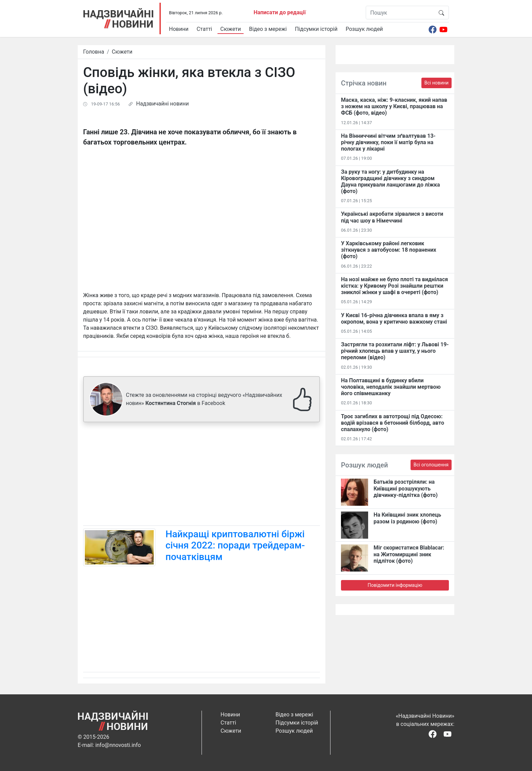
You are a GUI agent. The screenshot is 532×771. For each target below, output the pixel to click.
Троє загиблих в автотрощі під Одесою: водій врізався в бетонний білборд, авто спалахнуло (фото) (393, 423)
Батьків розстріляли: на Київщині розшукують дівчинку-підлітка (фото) (406, 488)
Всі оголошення (431, 465)
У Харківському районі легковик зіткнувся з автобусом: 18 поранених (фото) (389, 250)
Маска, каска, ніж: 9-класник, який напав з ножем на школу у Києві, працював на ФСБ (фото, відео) (394, 106)
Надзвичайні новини (162, 104)
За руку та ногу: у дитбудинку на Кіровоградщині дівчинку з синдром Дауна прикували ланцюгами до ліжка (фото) (391, 182)
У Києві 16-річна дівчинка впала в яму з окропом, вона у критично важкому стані (394, 319)
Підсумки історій (316, 29)
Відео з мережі (268, 29)
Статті (204, 29)
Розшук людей (364, 29)
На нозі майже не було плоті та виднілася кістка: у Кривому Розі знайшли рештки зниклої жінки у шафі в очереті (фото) (394, 286)
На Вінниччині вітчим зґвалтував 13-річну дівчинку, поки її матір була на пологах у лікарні (388, 142)
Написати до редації (280, 12)
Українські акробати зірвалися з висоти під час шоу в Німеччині (392, 217)
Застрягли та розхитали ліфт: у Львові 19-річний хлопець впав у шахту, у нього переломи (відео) (395, 351)
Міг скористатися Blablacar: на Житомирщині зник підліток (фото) (409, 554)
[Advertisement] (202, 475)
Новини (179, 29)
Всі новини (436, 83)
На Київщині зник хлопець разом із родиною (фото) (407, 518)
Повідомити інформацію (395, 585)
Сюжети (231, 29)
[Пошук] (400, 13)
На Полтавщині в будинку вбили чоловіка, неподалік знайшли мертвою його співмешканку (391, 387)
